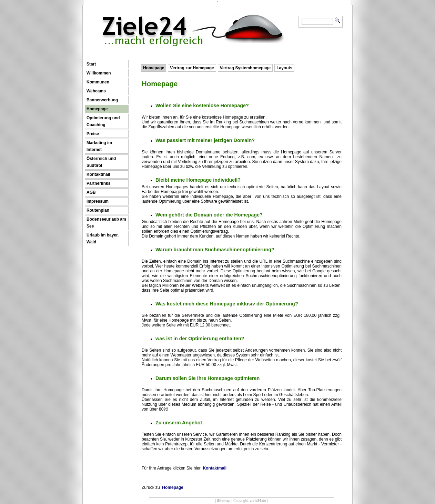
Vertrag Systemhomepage (245, 68)
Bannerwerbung (102, 100)
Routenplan (98, 210)
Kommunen (98, 82)
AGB (91, 192)
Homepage (97, 109)
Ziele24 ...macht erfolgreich (194, 17)
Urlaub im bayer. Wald (103, 239)
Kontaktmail (98, 174)
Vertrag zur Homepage (192, 68)
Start (91, 64)
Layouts (284, 68)
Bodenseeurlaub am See (106, 223)
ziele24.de (258, 501)
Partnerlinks (98, 183)
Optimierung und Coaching (103, 121)
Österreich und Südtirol (101, 162)
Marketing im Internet (99, 146)
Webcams (96, 91)
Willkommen (99, 73)
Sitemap (224, 501)
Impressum (98, 201)
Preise (93, 134)
